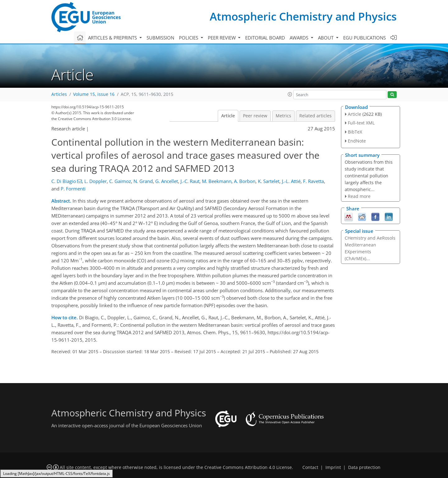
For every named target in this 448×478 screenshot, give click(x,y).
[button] (290, 94)
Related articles (315, 116)
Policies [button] (189, 38)
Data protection (364, 467)
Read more (359, 196)
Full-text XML (361, 123)
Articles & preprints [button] (113, 38)
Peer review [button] (222, 38)
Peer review (255, 116)
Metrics (283, 116)
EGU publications (364, 38)
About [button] (326, 38)
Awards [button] (300, 38)
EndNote (357, 141)
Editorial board (265, 38)
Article (228, 116)
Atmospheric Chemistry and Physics (303, 16)
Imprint (333, 467)
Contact (310, 467)
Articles (59, 94)
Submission (160, 38)
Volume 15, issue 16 (94, 94)
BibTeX (355, 132)
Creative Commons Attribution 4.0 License (248, 467)
